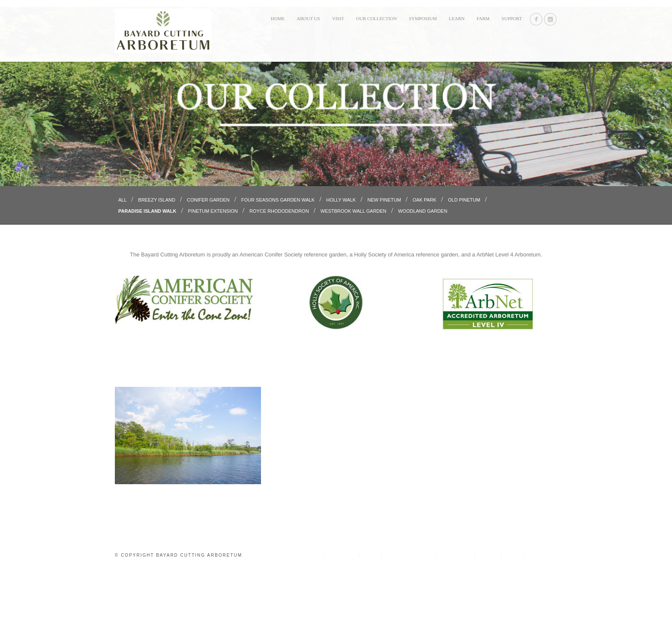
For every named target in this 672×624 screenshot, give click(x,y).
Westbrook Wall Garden (354, 266)
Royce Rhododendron (280, 266)
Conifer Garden (209, 255)
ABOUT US (308, 18)
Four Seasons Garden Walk (279, 255)
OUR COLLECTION (376, 18)
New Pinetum (385, 255)
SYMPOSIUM (423, 18)
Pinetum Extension (214, 266)
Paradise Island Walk (148, 266)
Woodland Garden (423, 266)
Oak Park (425, 255)
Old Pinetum (465, 255)
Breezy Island (157, 255)
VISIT (338, 18)
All (123, 255)
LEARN (457, 18)
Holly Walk (342, 255)
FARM (483, 18)
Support (512, 18)
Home (278, 18)
